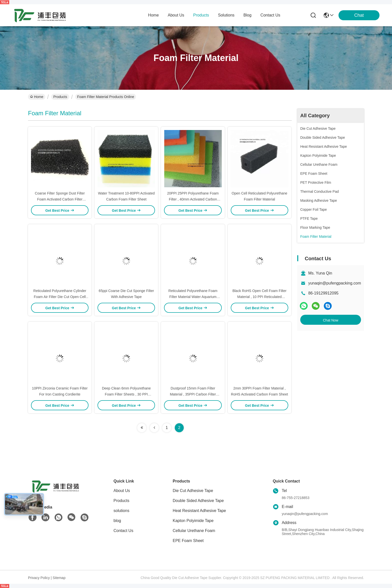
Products (60, 97)
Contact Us (123, 531)
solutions (226, 15)
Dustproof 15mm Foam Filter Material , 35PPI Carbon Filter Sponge (193, 394)
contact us (270, 15)
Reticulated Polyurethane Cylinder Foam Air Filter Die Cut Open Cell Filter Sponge (60, 297)
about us (176, 15)
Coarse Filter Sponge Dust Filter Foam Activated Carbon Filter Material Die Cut (60, 199)
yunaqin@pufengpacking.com (335, 283)
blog (247, 15)
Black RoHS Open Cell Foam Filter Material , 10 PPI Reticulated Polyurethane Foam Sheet (259, 297)
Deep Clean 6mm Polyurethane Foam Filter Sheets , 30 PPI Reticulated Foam (126, 394)
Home (153, 15)
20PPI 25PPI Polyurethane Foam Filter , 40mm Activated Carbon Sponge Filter (193, 199)
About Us (122, 491)
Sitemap (59, 578)
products (201, 15)
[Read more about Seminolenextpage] (142, 428)
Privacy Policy (39, 578)
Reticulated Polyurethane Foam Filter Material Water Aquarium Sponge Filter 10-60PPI (193, 297)
